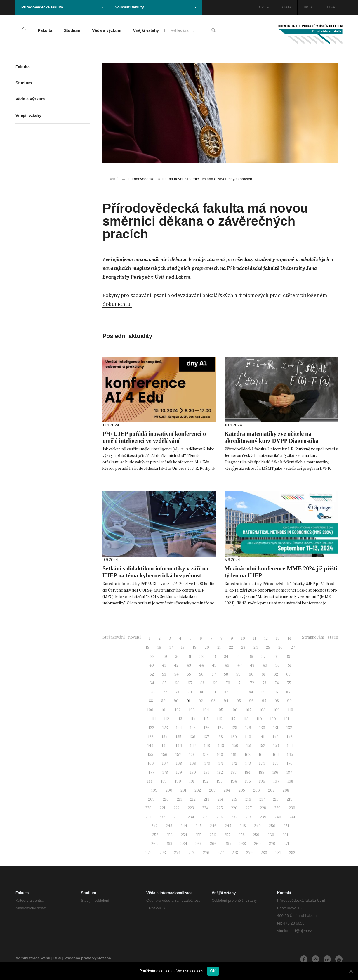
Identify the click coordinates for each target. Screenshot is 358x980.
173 (248, 763)
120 (273, 719)
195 (248, 781)
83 (239, 692)
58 (226, 674)
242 (154, 826)
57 (214, 674)
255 (198, 835)
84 (251, 692)
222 (177, 808)
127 (221, 728)
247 (228, 826)
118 (246, 719)
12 (266, 638)
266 (213, 844)
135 (179, 737)
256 (213, 835)
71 (240, 683)
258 (242, 835)
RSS (57, 958)
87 (288, 692)
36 (251, 656)
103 (192, 710)
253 (170, 835)
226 (234, 808)
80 (202, 692)
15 (147, 647)
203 (212, 790)
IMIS (308, 7)
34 (226, 656)
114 (193, 719)
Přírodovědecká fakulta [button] (62, 7)
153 (276, 746)
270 (272, 844)
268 (243, 844)
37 (263, 656)
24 (256, 647)
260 (271, 835)
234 (191, 817)
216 (248, 799)
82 (226, 692)
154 (290, 746)
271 (286, 844)
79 (190, 692)
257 (227, 835)
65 (165, 683)
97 (264, 701)
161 (234, 755)
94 (226, 701)
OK (213, 971)
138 (220, 737)
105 (220, 710)
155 (151, 755)
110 (291, 710)
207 (271, 790)
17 (171, 647)
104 (206, 710)
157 (178, 755)
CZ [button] (264, 7)
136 (192, 737)
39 (288, 656)
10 (243, 638)
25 (268, 647)
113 (180, 719)
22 (231, 647)
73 (264, 683)
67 (190, 683)
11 (255, 638)
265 (199, 844)
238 (249, 817)
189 (164, 781)
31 (190, 656)
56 (201, 674)
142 (276, 737)
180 (193, 772)
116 (220, 719)
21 (219, 647)
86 (276, 692)
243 (169, 826)
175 (276, 763)
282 (292, 853)
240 (278, 817)
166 (151, 763)
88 (151, 701)
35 (239, 656)
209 (151, 799)
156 (164, 755)
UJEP (331, 7)
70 (228, 683)
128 (234, 728)
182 (220, 772)
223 (191, 808)
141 (262, 737)
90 (176, 701)
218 (276, 799)
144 (151, 746)
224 (205, 808)
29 (165, 656)
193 (220, 781)
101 (164, 710)
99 (289, 701)
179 (179, 772)
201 (183, 790)
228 (263, 808)
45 (214, 665)
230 (292, 808)
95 (239, 701)
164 (276, 755)
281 (278, 853)
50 (278, 665)
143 (290, 737)
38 (276, 656)
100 (150, 710)
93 (213, 701)
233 (177, 817)
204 (227, 790)
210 (166, 799)
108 (263, 710)
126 (207, 728)
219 (290, 799)
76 (153, 692)
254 (184, 835)
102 (178, 710)
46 (227, 665)
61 (264, 674)
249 (257, 826)
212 (193, 799)
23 (243, 647)
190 (178, 781)
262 (154, 844)
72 (252, 683)
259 (256, 835)
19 (195, 647)
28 (152, 656)
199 (154, 790)
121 (287, 719)
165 (290, 755)
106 (234, 710)
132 (289, 728)
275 (192, 853)
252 (155, 835)
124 (179, 728)
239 (263, 817)
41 (164, 665)
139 (234, 737)
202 (198, 790)
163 (262, 755)
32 (201, 656)
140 (248, 737)
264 (184, 844)
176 (290, 763)
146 (179, 746)
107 (248, 710)
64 (152, 683)
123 (165, 728)
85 (263, 692)
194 (234, 781)
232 (162, 817)
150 (235, 746)
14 (290, 638)
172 (234, 763)
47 (240, 665)
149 (221, 746)
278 (235, 853)
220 (148, 808)
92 (201, 701)
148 (207, 746)
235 (205, 817)
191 (192, 781)
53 (164, 674)
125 (193, 728)
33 (214, 656)
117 (233, 719)
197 (276, 781)
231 (148, 817)
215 (234, 799)
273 (163, 853)
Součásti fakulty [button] (156, 7)
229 (277, 808)
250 (272, 826)
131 (276, 728)
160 (220, 755)
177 (151, 772)
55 (189, 674)
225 (220, 808)
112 (167, 719)
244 (184, 826)
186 (275, 772)
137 (206, 737)
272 (148, 853)
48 (252, 665)
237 (234, 817)
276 (206, 853)
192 (206, 781)
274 (177, 853)
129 (248, 728)
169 (193, 763)
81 (214, 692)
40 (152, 665)
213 (207, 799)
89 (163, 701)
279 (249, 853)
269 (257, 844)
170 (207, 763)
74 (277, 683)
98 (277, 701)
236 (220, 817)
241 (292, 817)
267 (228, 844)
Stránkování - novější (122, 637)
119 (259, 719)
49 (265, 665)
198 (290, 781)
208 (286, 790)
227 (249, 808)
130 (262, 728)
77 (165, 692)
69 (215, 683)
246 (213, 826)
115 (206, 719)
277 (221, 853)
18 (183, 647)
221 (163, 808)
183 (234, 772)
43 (189, 665)
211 (179, 799)
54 (177, 674)
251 (286, 826)
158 (192, 755)
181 (207, 772)
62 (276, 674)
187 (289, 772)
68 (203, 683)
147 (193, 746)
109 (277, 710)
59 (238, 674)
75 (289, 683)
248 (243, 826)
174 (262, 763)
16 (159, 647)
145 (165, 746)
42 (176, 665)
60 (251, 674)
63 (288, 674)
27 (293, 647)
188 (150, 781)
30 (177, 656)
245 (199, 826)
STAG (286, 7)
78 (177, 692)
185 (261, 772)
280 (264, 853)
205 (242, 790)
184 (248, 772)
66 (177, 683)
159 (206, 755)
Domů (113, 179)
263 (169, 844)
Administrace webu (33, 958)
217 (262, 799)
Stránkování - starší (320, 637)
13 (278, 638)
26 (280, 647)
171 (221, 763)
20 (207, 647)
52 (152, 674)
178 (165, 772)
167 (165, 763)
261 (285, 835)
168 (179, 763)
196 (262, 781)
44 (201, 665)
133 (151, 737)
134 (165, 737)
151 (249, 746)
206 (257, 790)
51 (290, 665)
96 (251, 701)
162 (248, 755)
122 (151, 728)
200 (169, 790)
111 (154, 719)
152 (262, 746)
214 (220, 799)
